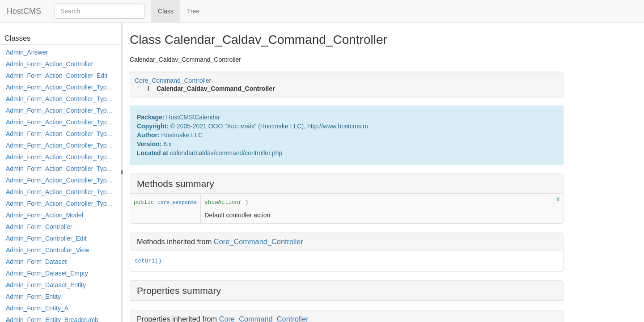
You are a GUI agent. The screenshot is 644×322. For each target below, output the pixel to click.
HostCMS (24, 11)
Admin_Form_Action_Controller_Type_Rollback (61, 192)
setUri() (148, 261)
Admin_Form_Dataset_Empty (47, 273)
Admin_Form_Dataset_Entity (46, 285)
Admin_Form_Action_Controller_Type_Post (61, 180)
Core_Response (177, 203)
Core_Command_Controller (258, 241)
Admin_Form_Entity (33, 297)
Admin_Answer (27, 52)
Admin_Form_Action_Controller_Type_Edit (61, 122)
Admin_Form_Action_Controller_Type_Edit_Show (61, 134)
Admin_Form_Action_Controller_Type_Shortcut (61, 203)
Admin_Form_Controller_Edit (46, 238)
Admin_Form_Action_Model (44, 215)
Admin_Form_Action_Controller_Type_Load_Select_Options (61, 145)
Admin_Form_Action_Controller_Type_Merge (61, 157)
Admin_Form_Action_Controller (49, 64)
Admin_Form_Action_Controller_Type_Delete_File (61, 110)
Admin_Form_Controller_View (47, 250)
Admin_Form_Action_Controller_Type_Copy (61, 99)
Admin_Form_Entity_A (37, 308)
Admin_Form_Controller (39, 227)
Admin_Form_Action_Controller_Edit (57, 76)
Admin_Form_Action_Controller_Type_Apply (61, 87)
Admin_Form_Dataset (36, 262)
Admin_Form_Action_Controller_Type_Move (61, 169)
